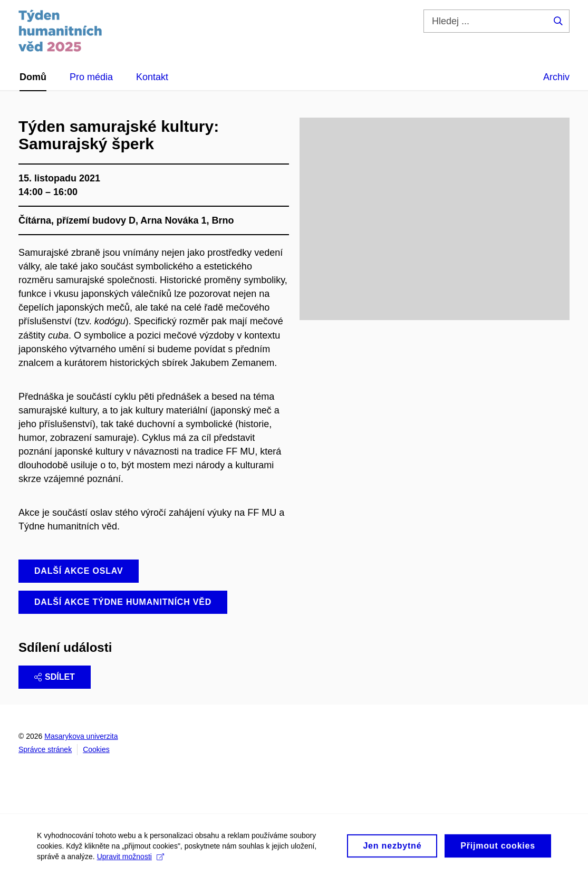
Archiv (556, 77)
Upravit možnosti (131, 861)
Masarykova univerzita (81, 736)
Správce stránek (45, 749)
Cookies (96, 749)
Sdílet (55, 677)
